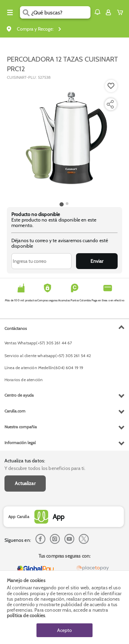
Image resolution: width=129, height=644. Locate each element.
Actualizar (25, 483)
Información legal (20, 443)
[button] (97, 12)
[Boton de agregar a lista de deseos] (111, 86)
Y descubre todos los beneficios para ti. (45, 468)
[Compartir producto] (110, 104)
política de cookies (26, 615)
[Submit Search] (26, 12)
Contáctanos (16, 328)
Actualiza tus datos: (25, 461)
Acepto (64, 630)
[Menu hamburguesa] (10, 12)
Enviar (97, 261)
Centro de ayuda (19, 395)
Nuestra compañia (21, 427)
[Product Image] (64, 140)
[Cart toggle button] (122, 12)
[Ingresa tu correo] (41, 261)
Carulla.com (15, 411)
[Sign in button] (108, 12)
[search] (61, 12)
